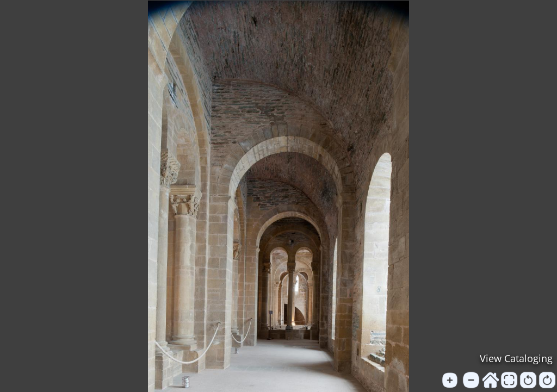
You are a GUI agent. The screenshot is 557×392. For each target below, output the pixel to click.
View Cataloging (516, 358)
